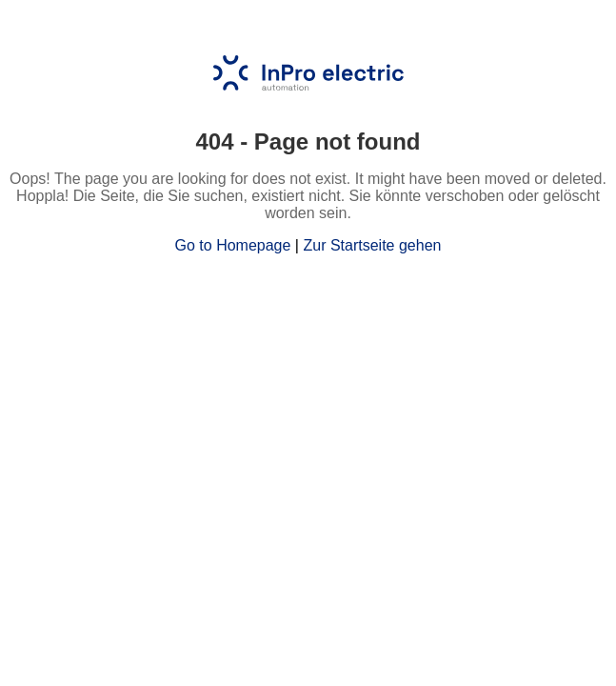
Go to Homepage (233, 245)
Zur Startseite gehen (372, 245)
